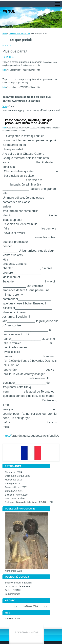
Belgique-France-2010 (16, 495)
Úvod (5, 33)
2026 (35, 606)
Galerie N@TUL (13, 590)
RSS (36, 632)
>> (45, 606)
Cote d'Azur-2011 (14, 491)
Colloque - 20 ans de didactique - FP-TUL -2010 (29, 502)
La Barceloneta (13, 594)
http (4, 70)
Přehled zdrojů (12, 619)
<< (16, 606)
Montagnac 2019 (13, 480)
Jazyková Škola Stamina (17, 587)
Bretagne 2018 (12, 483)
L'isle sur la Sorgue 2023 (17, 476)
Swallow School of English (18, 583)
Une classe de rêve (15, 499)
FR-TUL (9, 12)
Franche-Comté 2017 (16, 487)
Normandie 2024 (13, 472)
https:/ (7, 436)
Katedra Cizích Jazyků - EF (19, 33)
